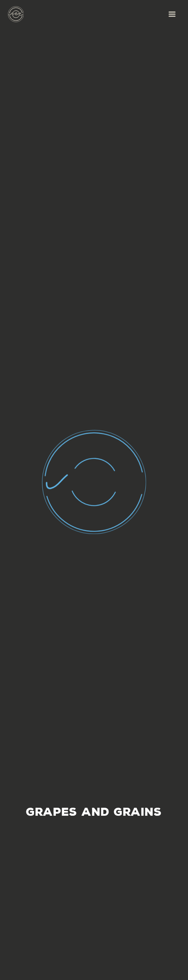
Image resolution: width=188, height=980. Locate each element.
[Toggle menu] (172, 14)
